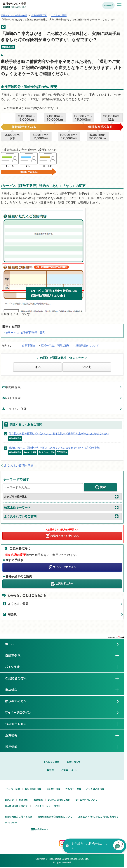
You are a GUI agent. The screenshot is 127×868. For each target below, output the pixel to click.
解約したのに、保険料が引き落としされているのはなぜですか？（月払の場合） (55, 448)
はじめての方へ (16, 701)
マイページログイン (65, 567)
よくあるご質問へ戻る (19, 466)
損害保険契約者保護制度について (55, 817)
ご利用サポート (69, 770)
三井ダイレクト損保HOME (14, 15)
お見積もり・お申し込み (65, 536)
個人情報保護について (16, 806)
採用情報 (14, 747)
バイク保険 (11, 398)
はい (37, 367)
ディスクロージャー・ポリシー (48, 806)
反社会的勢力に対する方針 (19, 817)
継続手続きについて (87, 345)
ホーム (10, 644)
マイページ (108, 5)
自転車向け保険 (33, 789)
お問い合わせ (74, 762)
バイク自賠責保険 (95, 789)
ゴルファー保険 (73, 789)
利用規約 (24, 800)
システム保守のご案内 (59, 800)
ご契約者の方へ (65, 584)
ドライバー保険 (14, 409)
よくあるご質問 (59, 15)
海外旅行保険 (53, 789)
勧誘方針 (9, 800)
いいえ (87, 367)
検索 (103, 487)
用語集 (12, 614)
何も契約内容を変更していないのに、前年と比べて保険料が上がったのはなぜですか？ (59, 433)
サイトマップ (11, 823)
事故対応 (14, 690)
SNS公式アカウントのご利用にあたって (98, 817)
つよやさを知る (19, 724)
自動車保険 (29, 345)
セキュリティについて (87, 800)
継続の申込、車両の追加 (55, 345)
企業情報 (14, 735)
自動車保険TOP (39, 15)
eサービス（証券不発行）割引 (26, 333)
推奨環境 (38, 800)
